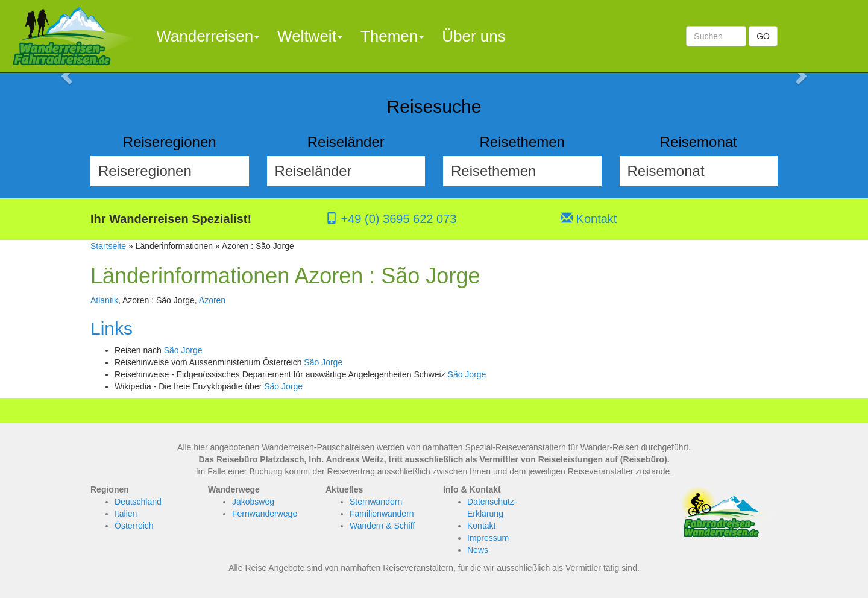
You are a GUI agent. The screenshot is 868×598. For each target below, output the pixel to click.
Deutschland (138, 502)
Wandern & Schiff (382, 526)
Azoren (212, 300)
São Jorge (183, 350)
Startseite (108, 246)
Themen (392, 36)
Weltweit (310, 36)
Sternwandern (376, 502)
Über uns (474, 36)
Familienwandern (382, 514)
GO (763, 36)
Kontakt (589, 219)
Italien (126, 514)
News (478, 550)
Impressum (488, 538)
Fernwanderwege (265, 514)
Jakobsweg (253, 502)
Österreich (134, 526)
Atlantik (104, 300)
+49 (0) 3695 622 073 (391, 219)
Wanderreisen (208, 36)
